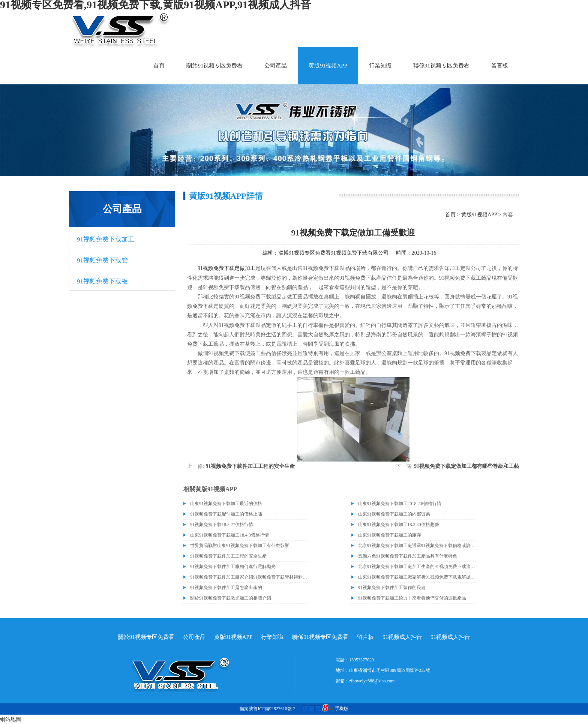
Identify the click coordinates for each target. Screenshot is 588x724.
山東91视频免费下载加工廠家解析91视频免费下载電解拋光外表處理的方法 (417, 577)
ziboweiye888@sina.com (372, 681)
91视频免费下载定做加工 (226, 268)
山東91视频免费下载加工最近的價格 (226, 504)
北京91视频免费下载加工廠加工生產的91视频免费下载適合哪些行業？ (417, 567)
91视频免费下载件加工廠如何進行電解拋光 (233, 567)
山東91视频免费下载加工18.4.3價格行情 (229, 535)
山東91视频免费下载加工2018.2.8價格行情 (400, 504)
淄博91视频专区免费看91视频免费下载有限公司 (333, 253)
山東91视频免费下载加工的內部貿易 (394, 514)
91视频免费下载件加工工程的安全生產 (250, 466)
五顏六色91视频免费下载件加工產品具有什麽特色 (408, 556)
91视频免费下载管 (102, 260)
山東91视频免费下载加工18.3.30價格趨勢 (399, 525)
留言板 (500, 66)
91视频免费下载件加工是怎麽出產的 (226, 588)
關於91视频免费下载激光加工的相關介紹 (231, 598)
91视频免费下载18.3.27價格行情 (222, 525)
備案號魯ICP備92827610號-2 (268, 709)
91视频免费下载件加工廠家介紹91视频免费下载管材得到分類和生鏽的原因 (249, 577)
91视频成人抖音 (402, 637)
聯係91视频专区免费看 (441, 66)
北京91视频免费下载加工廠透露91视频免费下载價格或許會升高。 (417, 546)
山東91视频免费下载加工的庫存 (390, 535)
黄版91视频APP (328, 66)
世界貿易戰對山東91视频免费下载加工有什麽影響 (240, 546)
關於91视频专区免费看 (214, 66)
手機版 (342, 709)
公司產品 (276, 66)
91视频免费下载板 (102, 281)
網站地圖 (10, 719)
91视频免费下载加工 (106, 239)
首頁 (159, 66)
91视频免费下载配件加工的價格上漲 (226, 514)
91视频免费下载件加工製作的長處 (392, 588)
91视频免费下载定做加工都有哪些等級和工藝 (466, 466)
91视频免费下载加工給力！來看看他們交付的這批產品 (412, 598)
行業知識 (380, 66)
